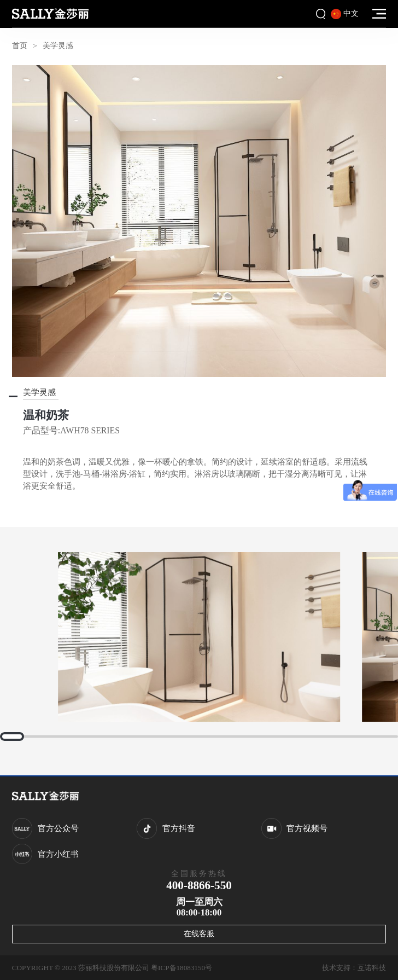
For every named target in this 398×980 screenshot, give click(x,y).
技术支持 (336, 968)
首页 (20, 46)
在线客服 (199, 933)
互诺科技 (372, 968)
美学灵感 (58, 46)
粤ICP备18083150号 (182, 968)
